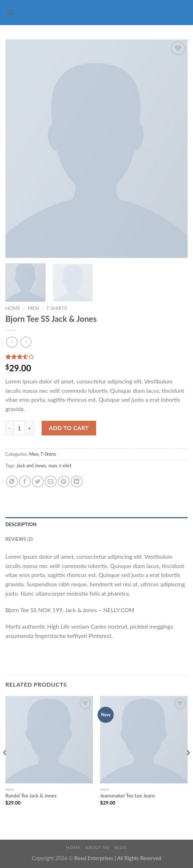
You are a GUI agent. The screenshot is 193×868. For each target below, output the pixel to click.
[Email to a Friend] (51, 481)
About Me (97, 847)
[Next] (188, 767)
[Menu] (10, 12)
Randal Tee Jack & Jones (31, 796)
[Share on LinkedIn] (77, 481)
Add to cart (69, 428)
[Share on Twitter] (38, 481)
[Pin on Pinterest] (64, 481)
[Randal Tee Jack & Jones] (49, 740)
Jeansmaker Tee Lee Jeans (128, 796)
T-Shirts (57, 308)
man (53, 466)
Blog (121, 847)
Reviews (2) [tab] (19, 539)
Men (33, 308)
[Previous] (5, 767)
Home (13, 308)
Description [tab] (21, 524)
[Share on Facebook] (25, 481)
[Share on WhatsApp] (12, 481)
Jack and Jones (31, 466)
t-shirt (65, 466)
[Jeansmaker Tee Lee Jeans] (144, 740)
